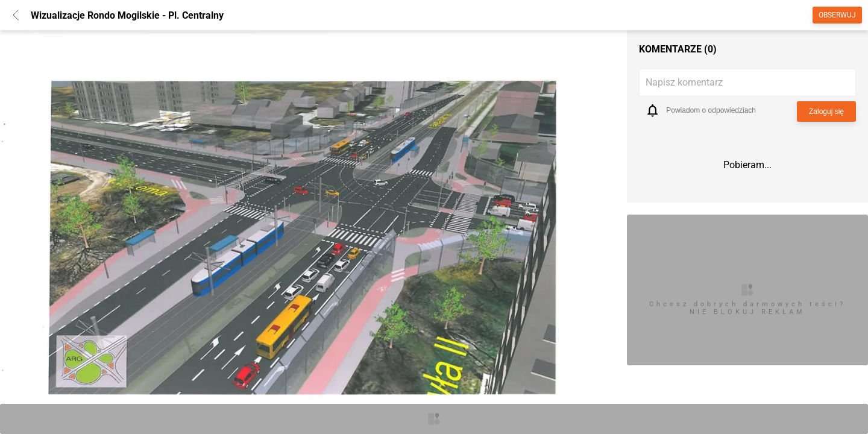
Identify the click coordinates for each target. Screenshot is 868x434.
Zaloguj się (826, 112)
